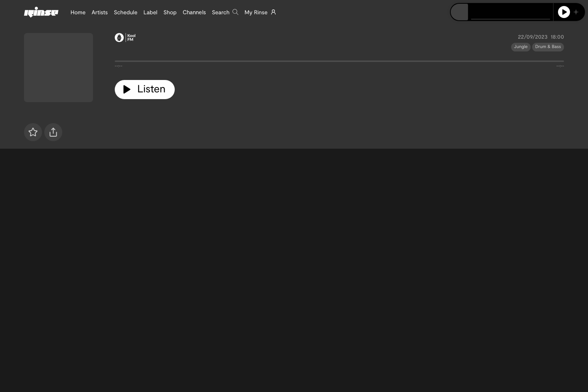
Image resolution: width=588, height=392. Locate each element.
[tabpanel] (339, 63)
